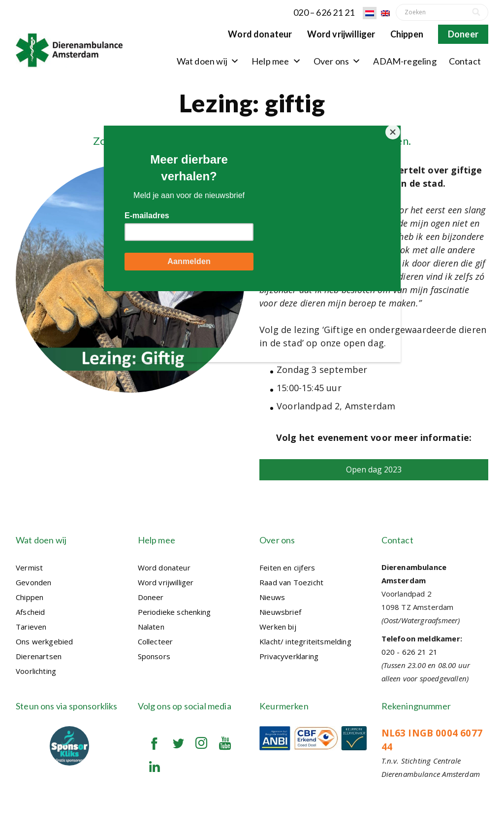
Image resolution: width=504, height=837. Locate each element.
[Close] (398, 128)
